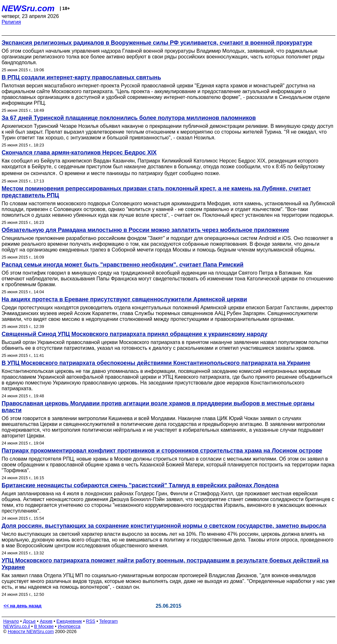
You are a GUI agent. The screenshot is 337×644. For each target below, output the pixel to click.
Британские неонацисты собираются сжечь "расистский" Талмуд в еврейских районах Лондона (140, 485)
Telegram (109, 621)
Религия (11, 22)
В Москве (44, 626)
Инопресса (69, 626)
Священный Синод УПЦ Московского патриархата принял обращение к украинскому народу (135, 334)
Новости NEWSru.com (31, 631)
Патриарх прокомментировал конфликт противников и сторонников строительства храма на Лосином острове (162, 451)
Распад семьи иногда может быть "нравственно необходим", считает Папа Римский (123, 265)
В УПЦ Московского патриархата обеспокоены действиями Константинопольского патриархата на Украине (156, 363)
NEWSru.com (28, 8)
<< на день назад (23, 606)
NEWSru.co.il (17, 626)
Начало (11, 621)
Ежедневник (69, 621)
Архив (46, 621)
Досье (29, 621)
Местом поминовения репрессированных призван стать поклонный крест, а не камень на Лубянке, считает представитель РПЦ (156, 192)
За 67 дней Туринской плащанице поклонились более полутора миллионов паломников (129, 118)
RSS (91, 621)
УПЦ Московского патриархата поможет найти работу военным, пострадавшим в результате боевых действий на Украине (165, 564)
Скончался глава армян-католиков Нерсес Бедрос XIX (79, 153)
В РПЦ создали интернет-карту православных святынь (81, 77)
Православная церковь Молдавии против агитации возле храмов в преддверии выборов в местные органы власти (158, 407)
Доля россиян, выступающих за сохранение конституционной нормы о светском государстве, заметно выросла (164, 526)
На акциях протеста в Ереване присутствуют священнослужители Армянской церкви (124, 299)
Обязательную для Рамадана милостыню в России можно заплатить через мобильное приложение (145, 230)
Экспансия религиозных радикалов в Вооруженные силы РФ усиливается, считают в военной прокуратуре (157, 43)
